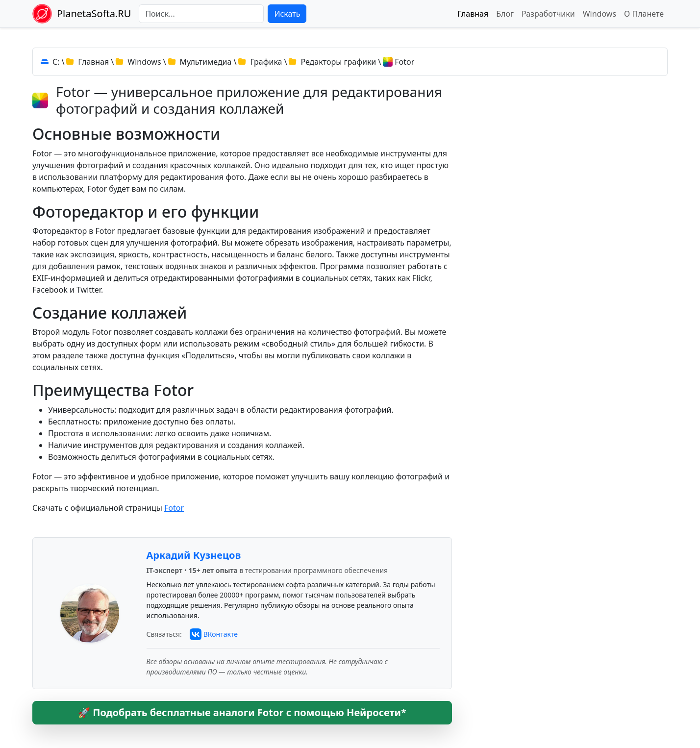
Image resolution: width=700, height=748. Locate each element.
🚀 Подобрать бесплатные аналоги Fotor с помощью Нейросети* (242, 712)
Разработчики (548, 14)
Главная (473, 14)
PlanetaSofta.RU (94, 13)
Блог (505, 14)
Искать (287, 14)
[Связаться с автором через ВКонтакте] (214, 634)
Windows (600, 14)
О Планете (644, 14)
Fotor (174, 508)
